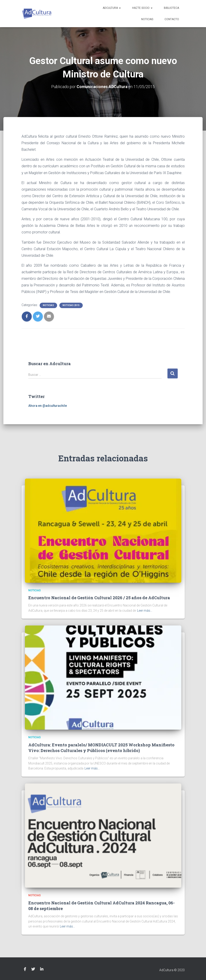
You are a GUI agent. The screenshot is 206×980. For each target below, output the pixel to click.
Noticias (147, 19)
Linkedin (42, 969)
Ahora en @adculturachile (48, 406)
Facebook (25, 969)
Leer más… (145, 610)
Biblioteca (171, 8)
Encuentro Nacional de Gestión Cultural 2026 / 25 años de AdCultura (99, 598)
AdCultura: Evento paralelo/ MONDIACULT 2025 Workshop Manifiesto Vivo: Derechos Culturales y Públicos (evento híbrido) (101, 748)
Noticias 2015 (71, 305)
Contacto (172, 19)
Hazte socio (142, 8)
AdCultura (112, 8)
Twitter (33, 969)
